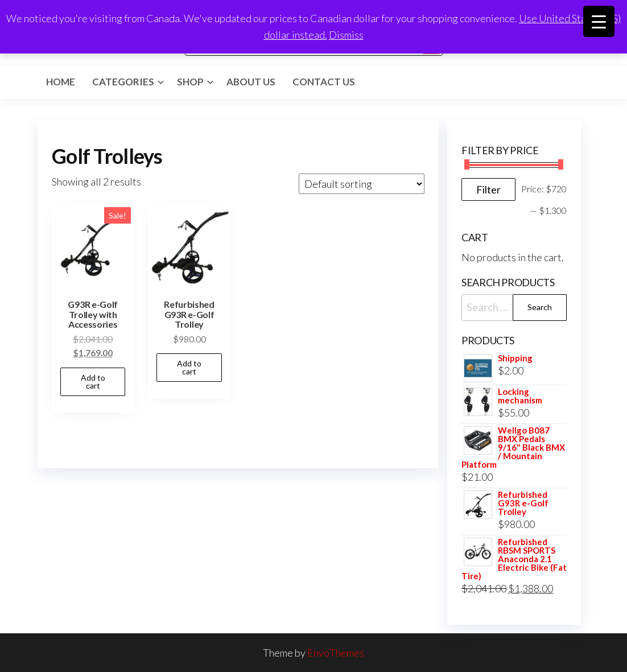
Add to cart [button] (93, 382)
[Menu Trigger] (599, 21)
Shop (190, 82)
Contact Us (324, 82)
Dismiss (346, 35)
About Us (251, 82)
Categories (123, 82)
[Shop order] (362, 184)
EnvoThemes (336, 653)
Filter (488, 189)
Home (61, 82)
